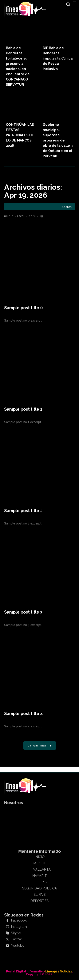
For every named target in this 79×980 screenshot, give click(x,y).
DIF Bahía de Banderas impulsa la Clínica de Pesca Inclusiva (58, 58)
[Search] (67, 207)
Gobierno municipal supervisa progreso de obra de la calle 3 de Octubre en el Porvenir (58, 140)
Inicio (9, 216)
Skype (16, 933)
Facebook (19, 920)
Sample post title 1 (23, 409)
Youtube (18, 946)
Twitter (16, 939)
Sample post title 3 (23, 612)
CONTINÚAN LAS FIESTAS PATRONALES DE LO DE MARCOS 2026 (20, 135)
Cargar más (40, 746)
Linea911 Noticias (59, 971)
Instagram (19, 927)
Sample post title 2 (23, 511)
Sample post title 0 (23, 308)
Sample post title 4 (23, 714)
